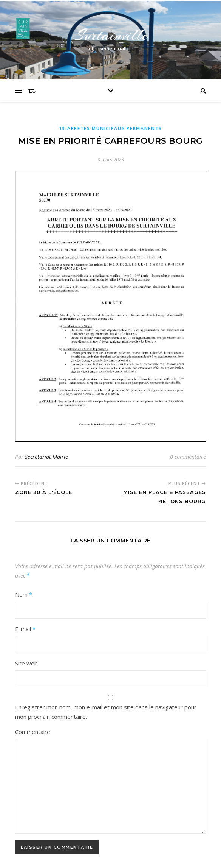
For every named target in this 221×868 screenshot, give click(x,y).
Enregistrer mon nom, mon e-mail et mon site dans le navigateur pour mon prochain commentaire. (106, 712)
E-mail (25, 629)
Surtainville (111, 35)
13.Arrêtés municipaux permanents (110, 129)
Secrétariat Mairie (46, 457)
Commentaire (33, 732)
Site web (26, 663)
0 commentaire (188, 457)
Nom (24, 594)
